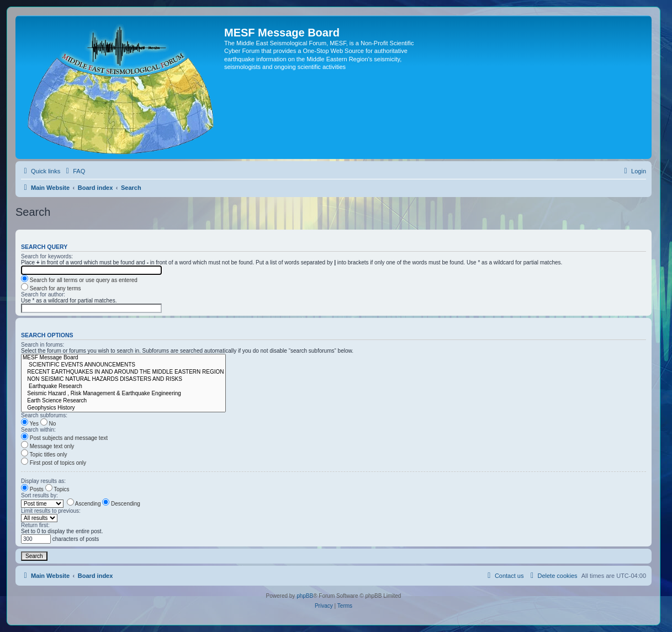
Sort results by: (39, 495)
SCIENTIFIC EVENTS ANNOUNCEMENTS (123, 365)
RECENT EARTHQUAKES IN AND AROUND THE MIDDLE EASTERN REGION (123, 372)
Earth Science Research (123, 401)
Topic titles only (44, 455)
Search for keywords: (47, 256)
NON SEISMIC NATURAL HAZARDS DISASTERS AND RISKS (123, 379)
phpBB (305, 596)
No (48, 424)
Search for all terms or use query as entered (79, 280)
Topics (57, 489)
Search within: (38, 430)
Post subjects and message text (64, 438)
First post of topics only (54, 463)
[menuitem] (74, 171)
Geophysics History (123, 408)
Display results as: (43, 481)
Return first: (35, 525)
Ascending (84, 504)
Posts (32, 489)
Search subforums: (44, 415)
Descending (121, 504)
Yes (30, 424)
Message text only (47, 446)
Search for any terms (51, 288)
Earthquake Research (123, 387)
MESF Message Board (123, 358)
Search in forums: (43, 345)
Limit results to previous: (51, 511)
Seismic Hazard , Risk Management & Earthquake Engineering (123, 394)
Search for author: (43, 294)
